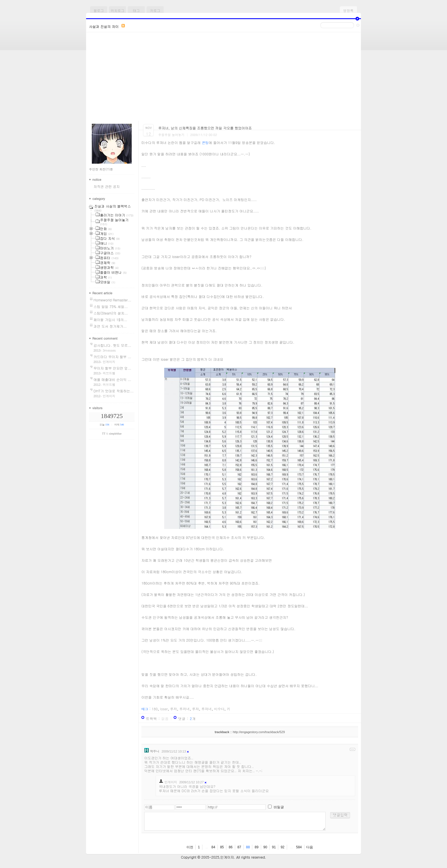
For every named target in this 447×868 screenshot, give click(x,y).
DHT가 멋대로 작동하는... (113, 391)
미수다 (219, 709)
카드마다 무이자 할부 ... (112, 357)
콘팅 (205, 142)
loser (164, 709)
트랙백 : (157, 718)
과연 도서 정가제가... (110, 326)
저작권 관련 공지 (107, 186)
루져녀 (206, 709)
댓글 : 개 (187, 718)
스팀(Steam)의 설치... (111, 313)
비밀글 (279, 807)
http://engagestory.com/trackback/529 (259, 732)
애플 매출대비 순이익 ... (112, 379)
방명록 (348, 10)
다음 (310, 847)
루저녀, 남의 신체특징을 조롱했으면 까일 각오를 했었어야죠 (205, 128)
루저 (174, 709)
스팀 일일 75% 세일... (111, 306)
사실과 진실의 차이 (104, 26)
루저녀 (184, 709)
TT (104, 434)
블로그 (99, 10)
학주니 (155, 751)
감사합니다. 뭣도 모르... (112, 345)
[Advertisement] (223, 78)
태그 (136, 10)
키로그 (155, 10)
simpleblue (115, 434)
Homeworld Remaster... (112, 300)
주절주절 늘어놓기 (171, 135)
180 (155, 709)
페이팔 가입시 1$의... (110, 320)
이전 (190, 847)
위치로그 (117, 10)
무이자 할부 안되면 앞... (112, 368)
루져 (196, 709)
